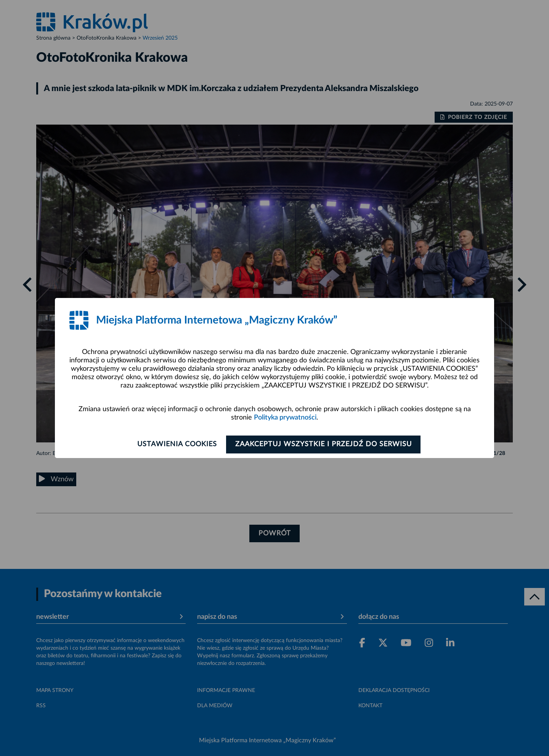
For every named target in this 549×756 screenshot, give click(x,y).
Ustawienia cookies (176, 444)
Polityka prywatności (285, 418)
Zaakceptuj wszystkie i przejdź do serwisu (325, 444)
